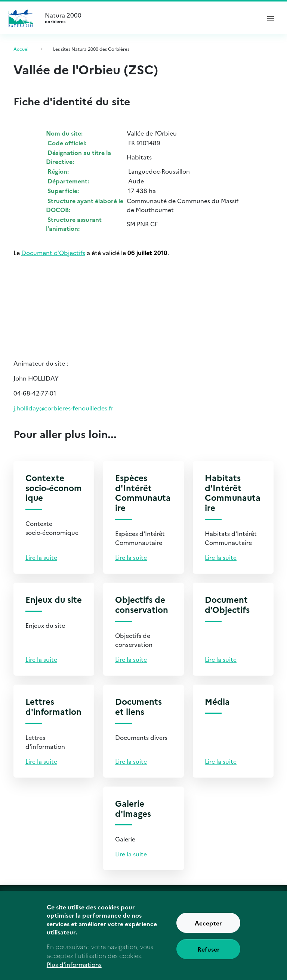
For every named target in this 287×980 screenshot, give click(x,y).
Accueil (21, 49)
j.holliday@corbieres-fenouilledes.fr (63, 408)
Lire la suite (41, 557)
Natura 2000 (149, 18)
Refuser (209, 956)
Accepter (208, 930)
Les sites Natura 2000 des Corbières (91, 49)
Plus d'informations (74, 972)
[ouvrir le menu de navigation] (271, 18)
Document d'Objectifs (53, 252)
